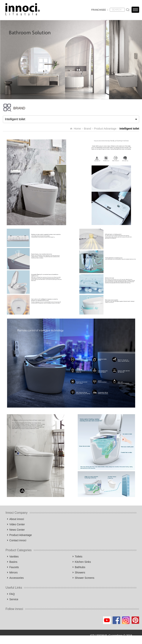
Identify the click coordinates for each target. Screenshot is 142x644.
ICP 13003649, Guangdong (106, 635)
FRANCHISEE (99, 10)
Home (77, 129)
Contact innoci (18, 540)
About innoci (17, 519)
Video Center (17, 524)
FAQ (12, 594)
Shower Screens (85, 578)
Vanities (14, 557)
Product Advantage (105, 129)
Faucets (14, 567)
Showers (80, 572)
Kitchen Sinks (83, 562)
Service (14, 599)
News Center (17, 530)
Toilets (79, 557)
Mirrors (13, 572)
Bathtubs (80, 567)
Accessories (16, 578)
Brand (87, 129)
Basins (13, 562)
